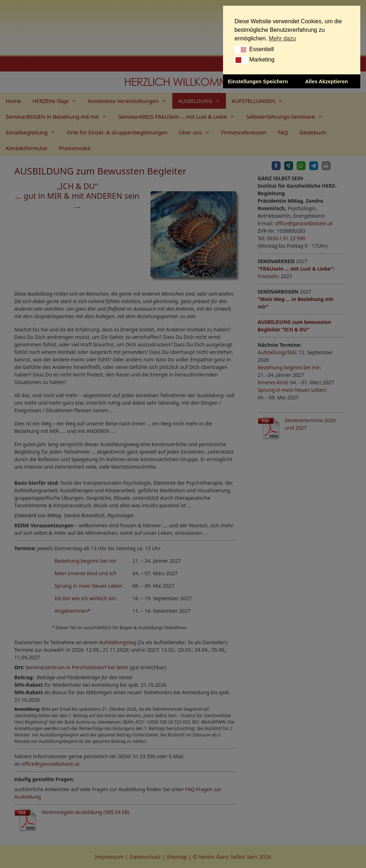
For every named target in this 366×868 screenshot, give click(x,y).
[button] (241, 50)
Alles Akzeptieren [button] (327, 82)
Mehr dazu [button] (282, 38)
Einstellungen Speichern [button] (258, 82)
